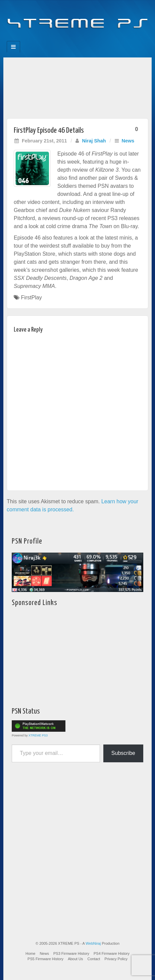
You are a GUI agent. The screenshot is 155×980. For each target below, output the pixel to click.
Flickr (73, 39)
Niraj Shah (94, 141)
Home (30, 953)
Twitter (82, 39)
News (128, 141)
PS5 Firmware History (45, 959)
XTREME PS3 (38, 735)
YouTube (91, 39)
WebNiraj (93, 943)
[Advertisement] (77, 86)
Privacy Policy (116, 959)
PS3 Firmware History (71, 953)
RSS (100, 39)
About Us (75, 959)
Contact (94, 959)
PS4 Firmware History (112, 953)
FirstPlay (31, 297)
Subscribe (123, 753)
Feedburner (64, 39)
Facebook (55, 39)
